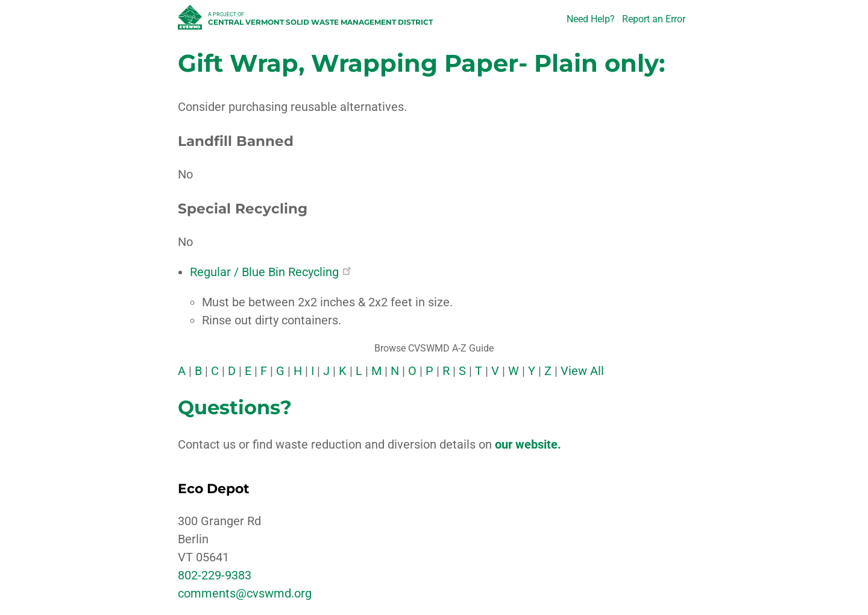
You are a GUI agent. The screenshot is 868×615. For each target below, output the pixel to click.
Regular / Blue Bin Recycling (270, 272)
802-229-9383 (215, 575)
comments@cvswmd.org (245, 593)
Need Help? (591, 19)
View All (582, 371)
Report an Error (654, 19)
